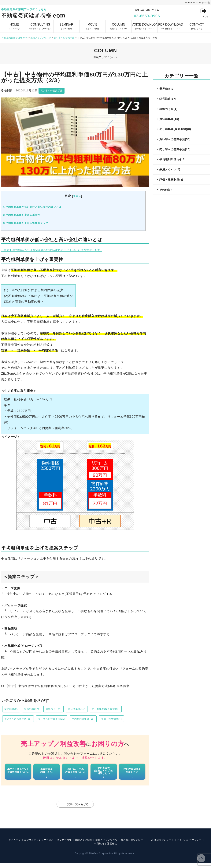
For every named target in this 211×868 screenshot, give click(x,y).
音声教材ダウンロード (145, 25)
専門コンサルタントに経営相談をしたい (18, 773)
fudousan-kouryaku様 (196, 2)
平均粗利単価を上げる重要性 (22, 215)
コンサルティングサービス (40, 25)
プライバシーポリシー (91, 848)
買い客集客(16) (86, 710)
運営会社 (129, 848)
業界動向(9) (12, 710)
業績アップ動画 (92, 25)
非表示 (77, 196)
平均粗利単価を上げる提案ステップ (26, 223)
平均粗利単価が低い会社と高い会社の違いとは (32, 207)
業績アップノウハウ (119, 25)
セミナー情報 (66, 25)
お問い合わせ (197, 25)
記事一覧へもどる (78, 808)
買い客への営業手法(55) (20, 720)
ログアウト (203, 13)
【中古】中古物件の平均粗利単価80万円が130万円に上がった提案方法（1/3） (58, 250)
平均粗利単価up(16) (94, 720)
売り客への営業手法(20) (59, 720)
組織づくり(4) (60, 710)
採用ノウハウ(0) (170, 179)
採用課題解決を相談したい (132, 773)
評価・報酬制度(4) (126, 720)
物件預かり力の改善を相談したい (75, 773)
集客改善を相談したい (47, 773)
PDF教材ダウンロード (171, 25)
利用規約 (114, 848)
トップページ (14, 25)
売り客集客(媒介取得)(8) (119, 710)
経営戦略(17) (36, 710)
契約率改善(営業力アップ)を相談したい (104, 773)
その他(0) (166, 201)
